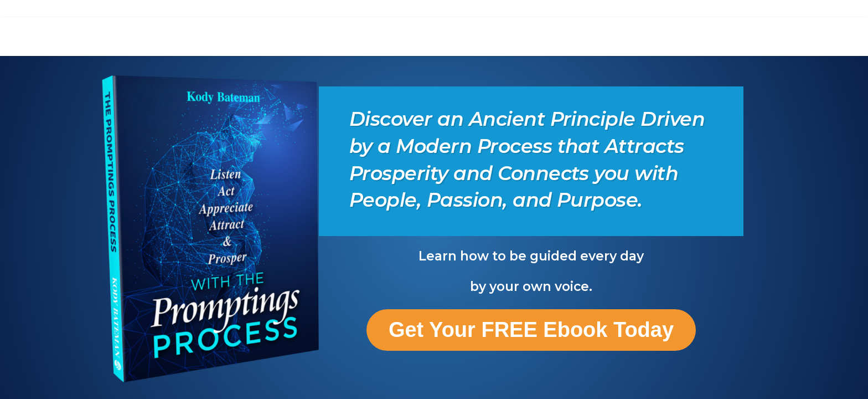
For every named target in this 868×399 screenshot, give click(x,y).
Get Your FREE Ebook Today (531, 330)
